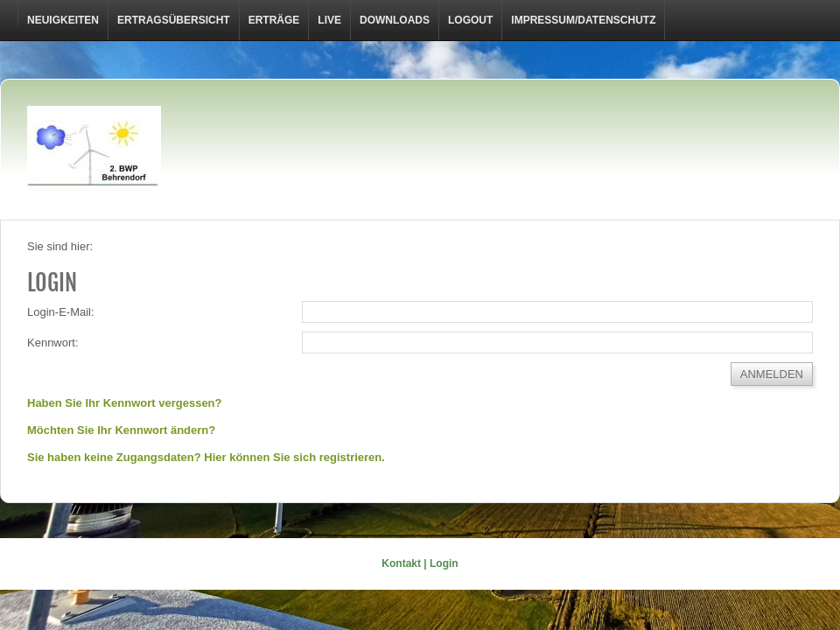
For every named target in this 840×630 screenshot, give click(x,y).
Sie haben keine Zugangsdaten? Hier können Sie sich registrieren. (206, 457)
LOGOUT (470, 20)
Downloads (395, 20)
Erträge (274, 20)
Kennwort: (53, 343)
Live (329, 20)
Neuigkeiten (63, 20)
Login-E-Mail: (61, 312)
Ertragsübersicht (174, 20)
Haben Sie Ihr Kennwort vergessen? (125, 403)
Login (444, 563)
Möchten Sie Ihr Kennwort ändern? (121, 430)
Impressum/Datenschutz (583, 20)
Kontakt (401, 563)
